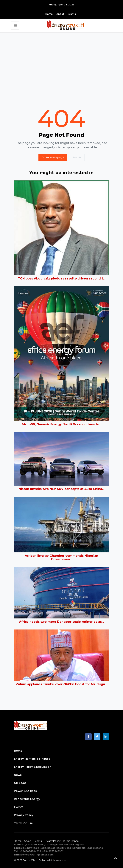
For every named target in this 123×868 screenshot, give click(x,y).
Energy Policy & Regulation (33, 767)
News (18, 775)
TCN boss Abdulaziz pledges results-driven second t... (62, 278)
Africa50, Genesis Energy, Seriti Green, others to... (61, 424)
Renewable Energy (27, 799)
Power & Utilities (25, 791)
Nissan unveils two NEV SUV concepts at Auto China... (61, 489)
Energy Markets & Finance (32, 759)
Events (72, 14)
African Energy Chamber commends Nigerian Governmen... (61, 557)
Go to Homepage (53, 157)
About (60, 14)
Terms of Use (23, 823)
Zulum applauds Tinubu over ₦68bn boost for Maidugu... (62, 684)
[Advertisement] (61, 69)
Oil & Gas (20, 783)
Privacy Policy (24, 815)
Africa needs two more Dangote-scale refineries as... (61, 622)
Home (49, 14)
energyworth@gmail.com (38, 855)
